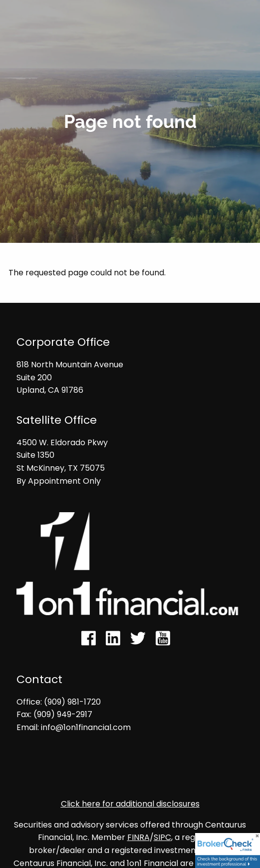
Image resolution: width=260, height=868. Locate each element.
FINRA (138, 838)
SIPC (162, 838)
